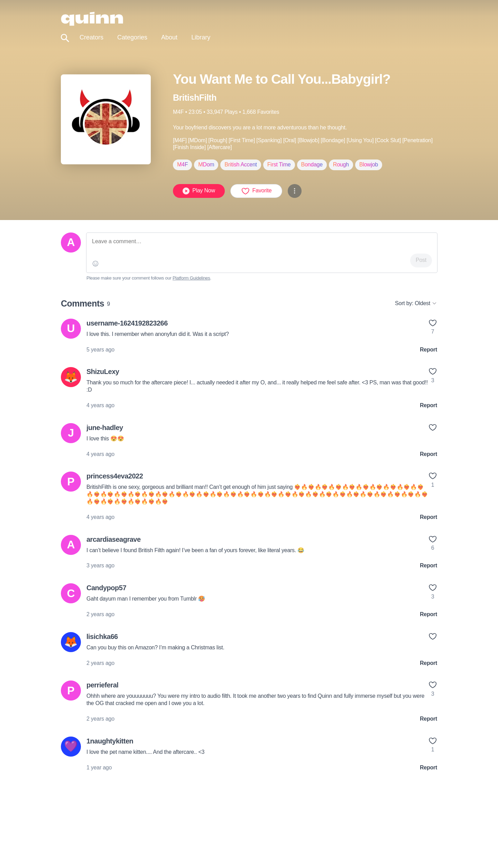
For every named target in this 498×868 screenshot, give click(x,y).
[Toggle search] (65, 38)
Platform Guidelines (191, 278)
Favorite (256, 191)
